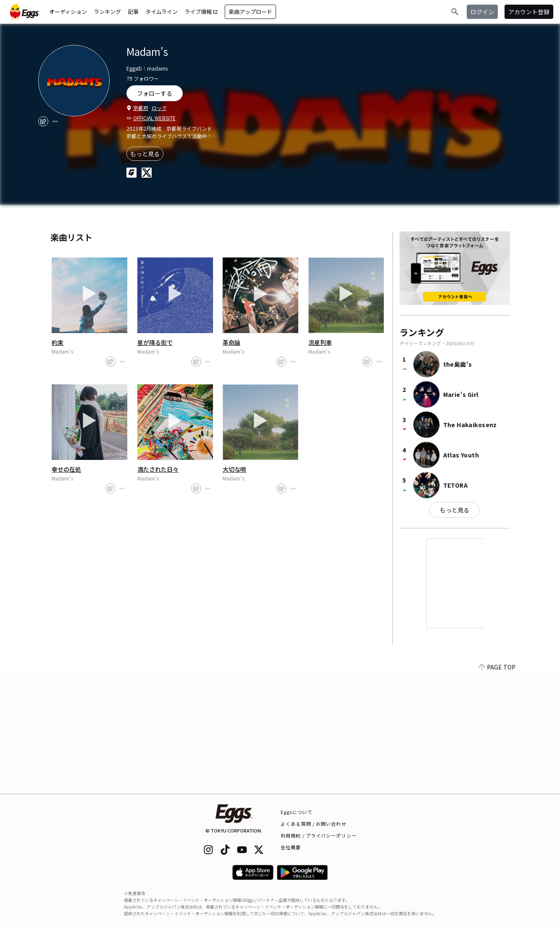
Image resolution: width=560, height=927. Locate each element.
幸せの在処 (66, 469)
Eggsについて (297, 812)
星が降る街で (155, 342)
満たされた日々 (158, 469)
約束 (58, 342)
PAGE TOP (497, 789)
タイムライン (162, 12)
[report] (55, 121)
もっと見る (145, 154)
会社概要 (291, 847)
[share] (43, 121)
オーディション (68, 12)
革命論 (231, 342)
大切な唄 (234, 469)
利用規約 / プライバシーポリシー (319, 835)
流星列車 (320, 342)
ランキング (107, 12)
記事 (133, 12)
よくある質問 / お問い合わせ (314, 824)
